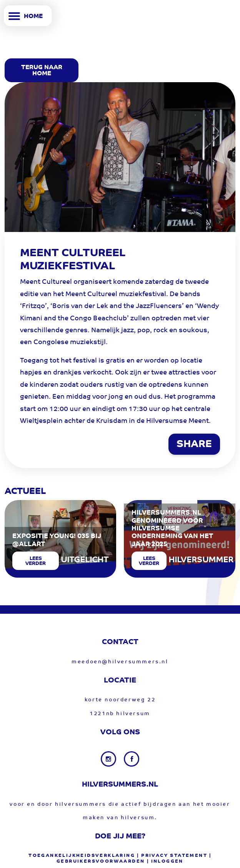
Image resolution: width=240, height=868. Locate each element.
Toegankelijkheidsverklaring (82, 856)
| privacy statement (172, 856)
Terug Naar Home (42, 71)
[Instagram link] (109, 759)
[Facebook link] (132, 759)
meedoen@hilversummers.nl (120, 662)
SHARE (194, 445)
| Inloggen (165, 861)
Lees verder (36, 561)
